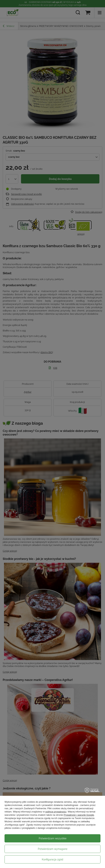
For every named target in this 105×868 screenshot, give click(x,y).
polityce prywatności (56, 812)
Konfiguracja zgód (52, 859)
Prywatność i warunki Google (79, 815)
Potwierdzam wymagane (53, 849)
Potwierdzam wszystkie (53, 838)
